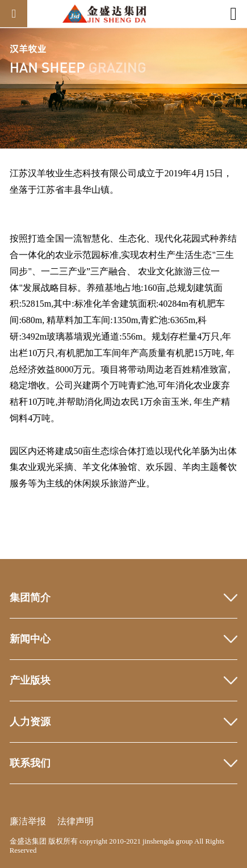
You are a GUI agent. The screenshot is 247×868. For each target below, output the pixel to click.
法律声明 (76, 821)
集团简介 (30, 598)
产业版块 (30, 680)
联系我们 (30, 763)
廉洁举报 (28, 821)
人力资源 (30, 722)
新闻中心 (30, 639)
